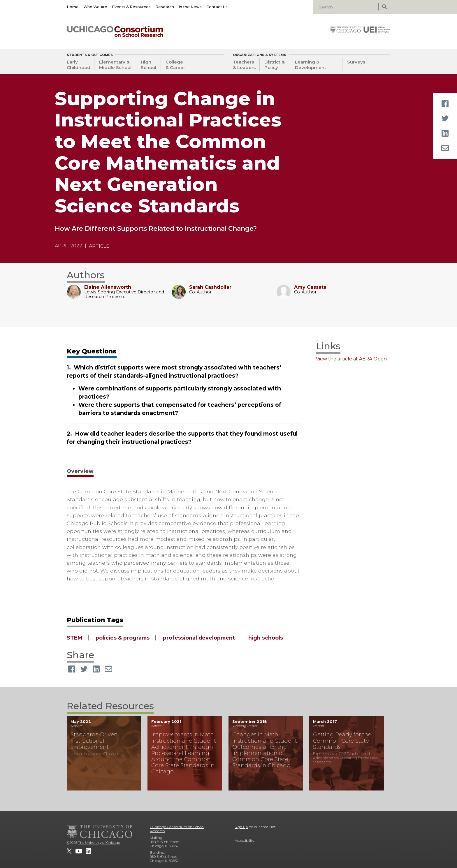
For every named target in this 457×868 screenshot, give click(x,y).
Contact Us (217, 7)
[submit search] (384, 7)
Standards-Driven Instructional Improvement (94, 741)
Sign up (241, 827)
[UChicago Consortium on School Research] (115, 31)
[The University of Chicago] (99, 831)
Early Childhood (79, 65)
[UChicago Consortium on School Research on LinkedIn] (88, 851)
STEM (74, 638)
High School (148, 65)
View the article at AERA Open (351, 359)
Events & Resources (131, 7)
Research (165, 7)
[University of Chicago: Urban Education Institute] (360, 29)
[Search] (346, 7)
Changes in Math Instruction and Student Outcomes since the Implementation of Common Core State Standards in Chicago (265, 750)
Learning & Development (311, 65)
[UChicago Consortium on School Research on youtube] (79, 851)
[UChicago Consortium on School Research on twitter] (69, 851)
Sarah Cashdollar (210, 287)
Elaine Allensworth (108, 287)
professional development (199, 638)
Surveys (356, 62)
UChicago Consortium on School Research (177, 829)
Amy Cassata (310, 287)
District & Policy (275, 65)
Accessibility (244, 840)
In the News (190, 7)
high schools (266, 638)
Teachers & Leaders (244, 65)
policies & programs (123, 638)
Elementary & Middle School (115, 65)
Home (73, 7)
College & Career (175, 65)
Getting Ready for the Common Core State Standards (342, 741)
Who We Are (95, 7)
